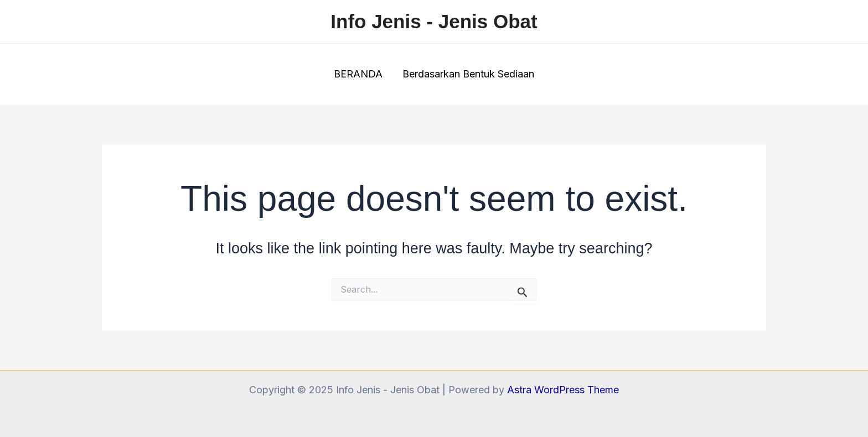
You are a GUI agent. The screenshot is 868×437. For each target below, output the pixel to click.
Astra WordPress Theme (563, 390)
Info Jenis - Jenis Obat (434, 21)
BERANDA (358, 74)
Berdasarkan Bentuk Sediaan (468, 74)
